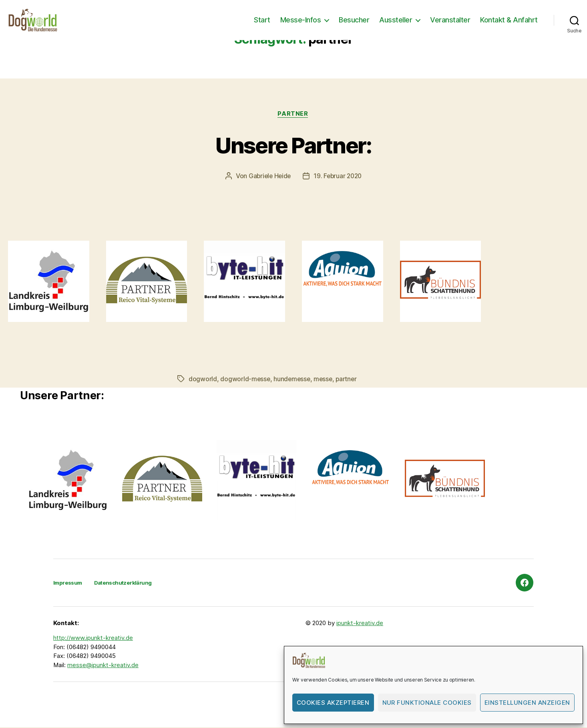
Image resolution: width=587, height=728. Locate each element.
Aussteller (396, 20)
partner (349, 379)
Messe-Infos (301, 20)
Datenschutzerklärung (128, 583)
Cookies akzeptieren (333, 703)
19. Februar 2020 (339, 177)
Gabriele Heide (269, 177)
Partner (293, 114)
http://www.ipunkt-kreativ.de (93, 639)
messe (325, 379)
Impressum (69, 583)
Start (262, 20)
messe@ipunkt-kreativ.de (103, 665)
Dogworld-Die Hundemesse (129, 705)
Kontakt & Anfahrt (509, 20)
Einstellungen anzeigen (527, 703)
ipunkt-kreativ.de (360, 623)
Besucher (354, 20)
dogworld (203, 379)
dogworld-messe (245, 379)
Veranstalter (450, 20)
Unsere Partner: (293, 145)
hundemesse (293, 379)
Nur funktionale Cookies (427, 703)
